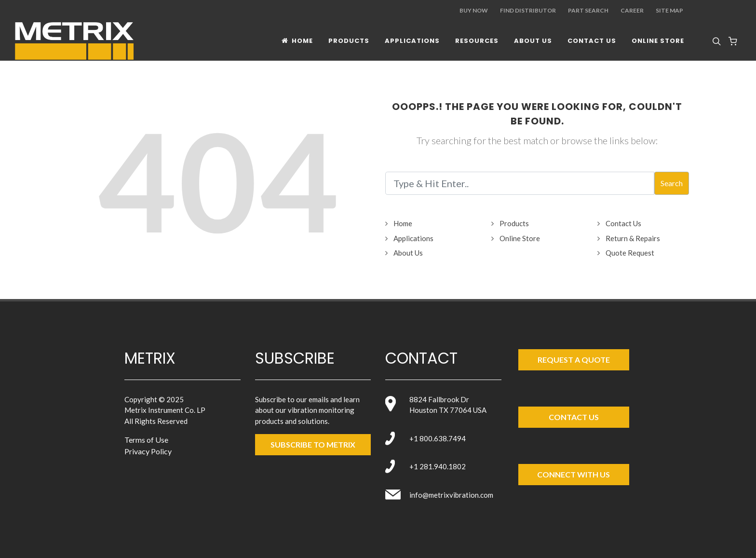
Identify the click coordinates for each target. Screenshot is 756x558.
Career (632, 10)
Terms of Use (146, 440)
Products (514, 223)
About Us (408, 253)
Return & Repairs (633, 238)
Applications (413, 238)
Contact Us (623, 223)
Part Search (588, 10)
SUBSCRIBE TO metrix (313, 444)
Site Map (669, 10)
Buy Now (474, 10)
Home (403, 223)
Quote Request (630, 253)
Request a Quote (574, 360)
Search (672, 183)
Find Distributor (528, 10)
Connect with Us (574, 474)
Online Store (520, 238)
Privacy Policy (148, 451)
